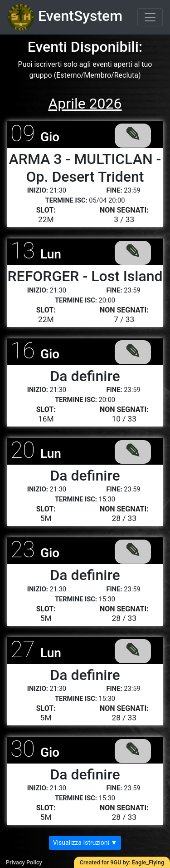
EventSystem (65, 17)
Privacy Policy (24, 862)
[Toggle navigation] (150, 17)
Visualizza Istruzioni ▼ (85, 843)
